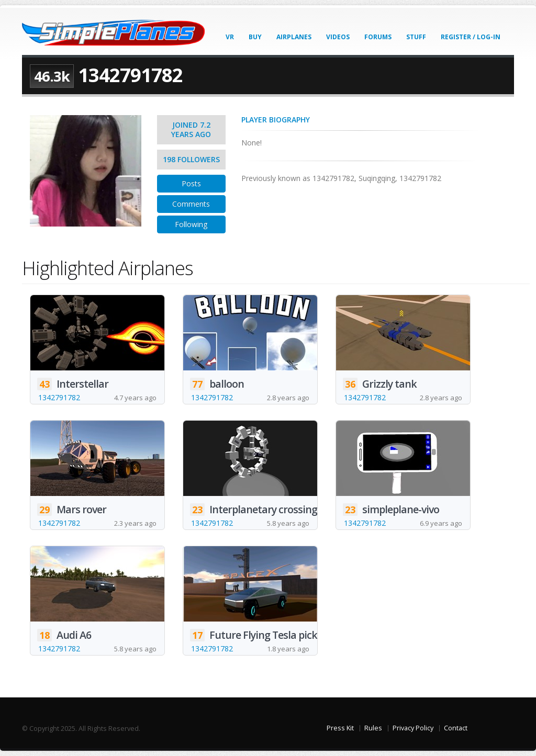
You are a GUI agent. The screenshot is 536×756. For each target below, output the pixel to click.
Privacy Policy (413, 728)
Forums (378, 37)
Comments (191, 204)
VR (230, 37)
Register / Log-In (471, 37)
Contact (456, 728)
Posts (191, 183)
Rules (373, 728)
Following (191, 224)
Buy (255, 37)
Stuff (416, 37)
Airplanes (294, 37)
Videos (338, 37)
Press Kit (340, 728)
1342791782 (59, 397)
